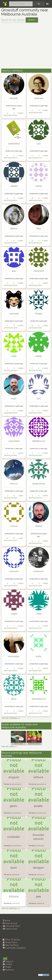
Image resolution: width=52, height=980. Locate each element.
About (6, 921)
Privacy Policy (10, 942)
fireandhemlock (39, 699)
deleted (14, 186)
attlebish (14, 229)
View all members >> (11, 718)
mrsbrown (14, 571)
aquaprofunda (39, 484)
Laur (39, 144)
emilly (39, 656)
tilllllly (14, 699)
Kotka (14, 356)
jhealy (14, 399)
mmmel (14, 526)
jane (14, 271)
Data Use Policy (11, 945)
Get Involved (10, 929)
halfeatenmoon (39, 441)
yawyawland (14, 441)
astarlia (39, 356)
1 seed (20, 496)
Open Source (10, 923)
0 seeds (21, 113)
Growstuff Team (11, 926)
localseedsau (14, 144)
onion (18, 742)
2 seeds (45, 198)
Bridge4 (39, 314)
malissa (39, 186)
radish (34, 742)
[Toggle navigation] (47, 4)
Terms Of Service (11, 940)
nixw (39, 399)
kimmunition (14, 656)
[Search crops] (21, 4)
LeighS (14, 614)
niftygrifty (14, 98)
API (5, 959)
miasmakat (14, 314)
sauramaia (39, 98)
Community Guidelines (14, 948)
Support (8, 961)
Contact (7, 964)
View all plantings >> (10, 908)
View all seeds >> (9, 746)
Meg (39, 229)
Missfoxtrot (39, 271)
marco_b (14, 484)
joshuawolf (39, 571)
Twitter (7, 967)
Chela (39, 614)
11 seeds (45, 326)
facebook (8, 970)
